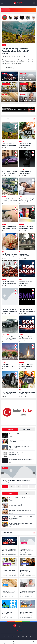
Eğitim (3, 252)
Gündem (23, 74)
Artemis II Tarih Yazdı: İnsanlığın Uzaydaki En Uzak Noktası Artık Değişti (26, 365)
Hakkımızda (14, 637)
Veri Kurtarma (18, 631)
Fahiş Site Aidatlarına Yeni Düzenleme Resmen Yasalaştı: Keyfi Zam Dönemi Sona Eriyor (10, 283)
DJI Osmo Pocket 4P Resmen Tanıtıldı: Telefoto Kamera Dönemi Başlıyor (27, 172)
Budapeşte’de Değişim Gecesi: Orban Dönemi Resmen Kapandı (26, 338)
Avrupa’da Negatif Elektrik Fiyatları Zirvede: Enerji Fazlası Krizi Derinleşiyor (10, 200)
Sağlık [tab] (10, 493)
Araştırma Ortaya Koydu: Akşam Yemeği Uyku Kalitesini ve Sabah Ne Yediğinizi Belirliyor (27, 200)
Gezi (4, 45)
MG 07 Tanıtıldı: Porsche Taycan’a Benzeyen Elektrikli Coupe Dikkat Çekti (9, 172)
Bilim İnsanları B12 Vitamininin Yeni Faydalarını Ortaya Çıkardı (25, 145)
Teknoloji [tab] (10, 429)
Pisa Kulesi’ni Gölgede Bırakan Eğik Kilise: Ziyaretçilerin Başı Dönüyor (9, 393)
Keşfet (24, 637)
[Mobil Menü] (2, 3)
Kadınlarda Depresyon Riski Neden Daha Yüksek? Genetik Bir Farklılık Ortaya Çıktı (26, 283)
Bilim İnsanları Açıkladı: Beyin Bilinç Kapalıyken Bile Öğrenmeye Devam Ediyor (9, 255)
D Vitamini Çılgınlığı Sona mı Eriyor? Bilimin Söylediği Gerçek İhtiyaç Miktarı (27, 393)
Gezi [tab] (27, 493)
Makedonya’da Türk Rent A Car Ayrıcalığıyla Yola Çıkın (10, 338)
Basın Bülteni (6, 84)
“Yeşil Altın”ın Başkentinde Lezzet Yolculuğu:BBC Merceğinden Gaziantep (9, 365)
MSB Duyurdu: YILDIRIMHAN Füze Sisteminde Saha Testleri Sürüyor (27, 255)
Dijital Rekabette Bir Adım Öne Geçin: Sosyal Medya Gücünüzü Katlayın (26, 310)
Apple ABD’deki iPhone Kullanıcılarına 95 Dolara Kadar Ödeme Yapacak (27, 227)
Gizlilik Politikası (7, 637)
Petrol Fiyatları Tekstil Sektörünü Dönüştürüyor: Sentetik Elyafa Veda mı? (10, 310)
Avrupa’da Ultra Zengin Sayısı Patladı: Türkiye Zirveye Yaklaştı (9, 227)
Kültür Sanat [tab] (27, 429)
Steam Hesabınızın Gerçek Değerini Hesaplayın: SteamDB (22, 459)
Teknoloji (22, 169)
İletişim (20, 637)
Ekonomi (4, 197)
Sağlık (4, 74)
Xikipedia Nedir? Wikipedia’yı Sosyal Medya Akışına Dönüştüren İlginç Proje (20, 454)
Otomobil (4, 169)
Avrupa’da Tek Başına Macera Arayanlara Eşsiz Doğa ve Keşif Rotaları (15, 51)
